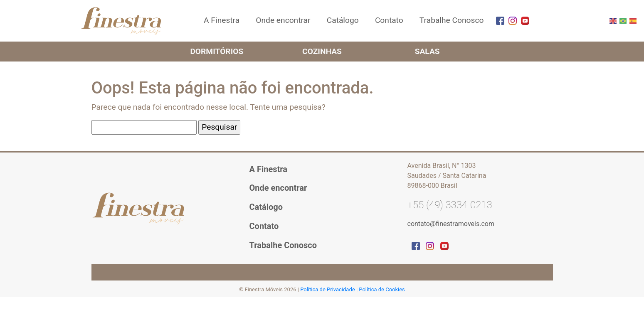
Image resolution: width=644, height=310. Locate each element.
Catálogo (343, 20)
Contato (389, 20)
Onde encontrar (283, 20)
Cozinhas (322, 51)
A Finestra (222, 20)
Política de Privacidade (328, 289)
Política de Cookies (382, 289)
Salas (427, 51)
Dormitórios (217, 51)
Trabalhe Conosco (452, 20)
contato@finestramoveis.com (451, 224)
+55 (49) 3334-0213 (450, 205)
